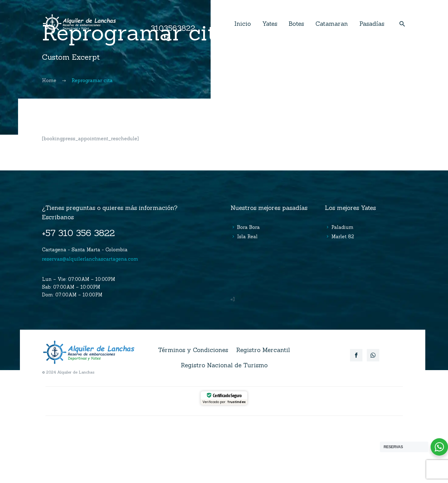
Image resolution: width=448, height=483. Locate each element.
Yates (270, 24)
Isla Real (247, 237)
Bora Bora (248, 227)
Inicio (243, 24)
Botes (296, 24)
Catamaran (332, 24)
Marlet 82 (343, 237)
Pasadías (372, 24)
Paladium (342, 227)
